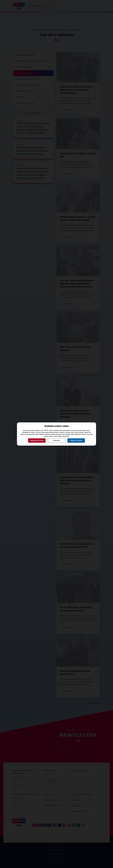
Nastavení (56, 440)
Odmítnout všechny (37, 440)
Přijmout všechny (76, 440)
